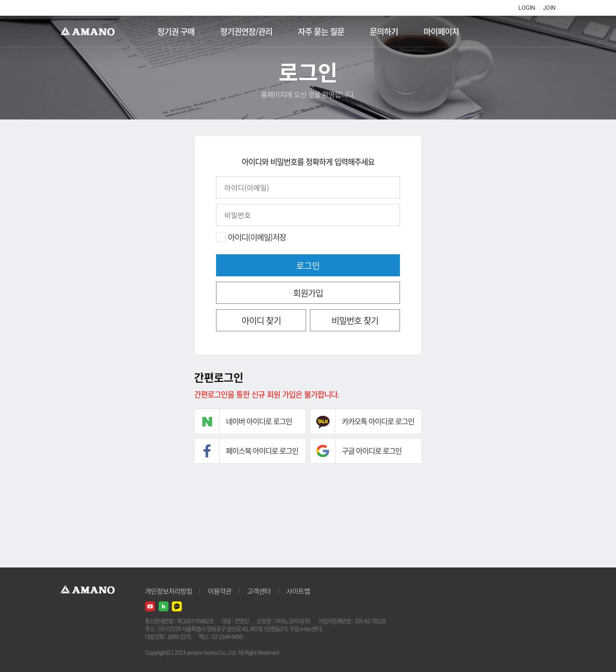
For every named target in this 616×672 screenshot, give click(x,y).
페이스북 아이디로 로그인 (262, 451)
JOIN (549, 8)
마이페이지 (441, 31)
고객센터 (259, 591)
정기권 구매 (176, 31)
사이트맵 (298, 591)
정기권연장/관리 (246, 31)
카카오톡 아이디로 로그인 (378, 421)
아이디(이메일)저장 (257, 237)
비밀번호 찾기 (355, 320)
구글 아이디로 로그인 (372, 451)
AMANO (91, 31)
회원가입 (308, 293)
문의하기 (384, 31)
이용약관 (220, 591)
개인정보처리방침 (169, 591)
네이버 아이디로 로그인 (259, 421)
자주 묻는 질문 (321, 31)
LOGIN (527, 8)
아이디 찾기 (261, 320)
